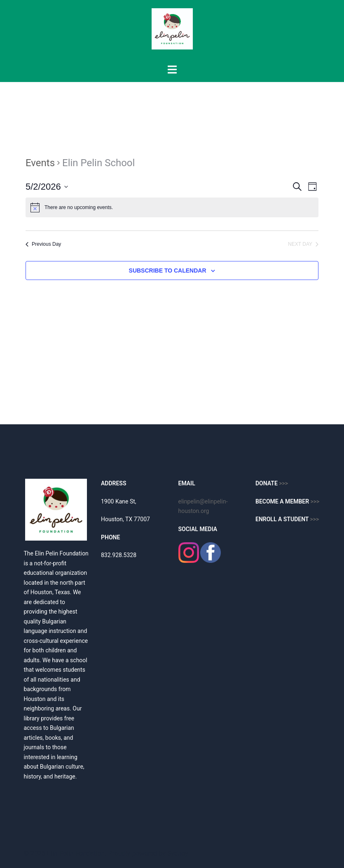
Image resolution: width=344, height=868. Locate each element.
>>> (315, 501)
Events (40, 163)
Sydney (178, 853)
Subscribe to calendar (168, 271)
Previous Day (43, 244)
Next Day (303, 244)
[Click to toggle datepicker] (47, 187)
